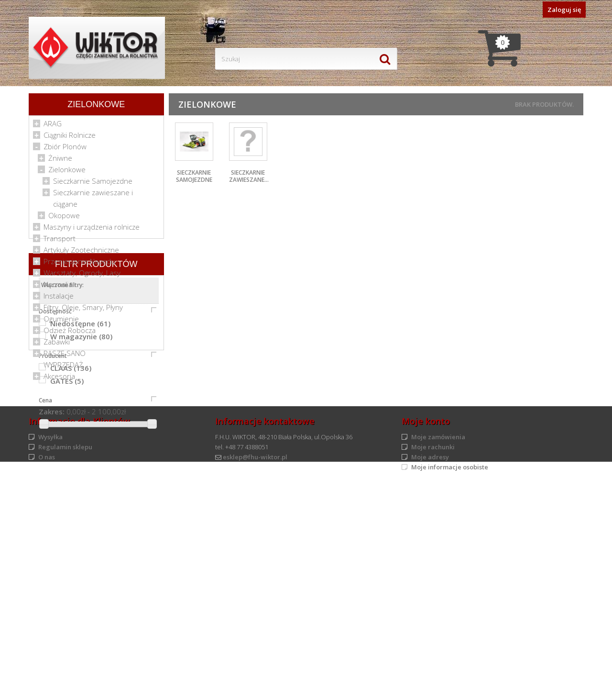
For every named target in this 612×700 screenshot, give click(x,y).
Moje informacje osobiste (450, 680)
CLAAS (71, 526)
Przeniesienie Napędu (79, 264)
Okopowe (64, 218)
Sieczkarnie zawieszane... (249, 176)
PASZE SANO (65, 356)
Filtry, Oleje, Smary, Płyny (83, 310)
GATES (67, 539)
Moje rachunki (433, 660)
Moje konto (426, 634)
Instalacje (59, 299)
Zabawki (57, 344)
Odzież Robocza (70, 333)
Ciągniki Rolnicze (70, 138)
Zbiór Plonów (65, 149)
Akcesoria (59, 379)
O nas (47, 670)
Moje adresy (430, 670)
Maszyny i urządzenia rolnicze (92, 230)
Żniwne (60, 161)
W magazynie (81, 495)
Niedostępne (80, 482)
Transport (60, 241)
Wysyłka (50, 650)
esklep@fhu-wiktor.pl (255, 670)
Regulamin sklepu (65, 660)
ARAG (53, 126)
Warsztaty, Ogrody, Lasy (82, 276)
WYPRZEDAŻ (63, 367)
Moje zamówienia (438, 650)
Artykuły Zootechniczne (81, 253)
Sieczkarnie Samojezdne (93, 184)
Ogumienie (61, 322)
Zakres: (52, 570)
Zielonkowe (67, 172)
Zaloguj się (564, 10)
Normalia (58, 287)
